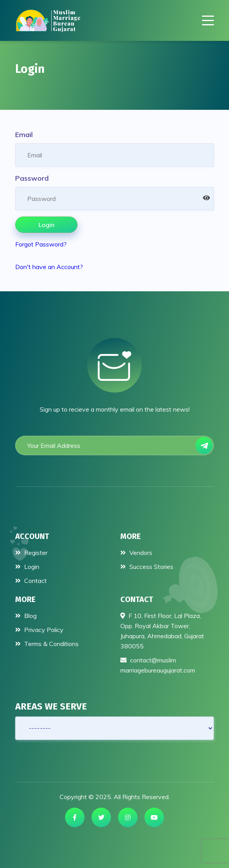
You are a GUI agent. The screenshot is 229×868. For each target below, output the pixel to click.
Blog (26, 616)
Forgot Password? (41, 244)
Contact (31, 581)
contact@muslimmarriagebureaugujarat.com (158, 665)
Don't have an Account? (49, 267)
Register (31, 553)
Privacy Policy (39, 630)
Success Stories (147, 567)
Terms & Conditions (47, 644)
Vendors (136, 553)
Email (24, 135)
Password (32, 178)
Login (47, 225)
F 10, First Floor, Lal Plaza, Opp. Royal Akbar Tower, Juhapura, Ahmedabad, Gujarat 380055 (162, 631)
